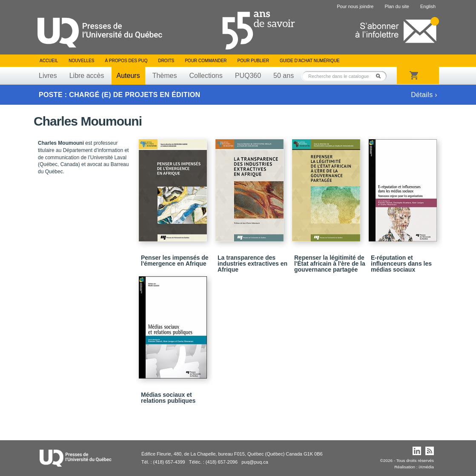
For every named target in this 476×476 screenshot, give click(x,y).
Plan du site (397, 6)
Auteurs (128, 76)
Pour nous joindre (355, 6)
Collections (206, 76)
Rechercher (381, 76)
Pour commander (206, 61)
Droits (166, 61)
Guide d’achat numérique (310, 61)
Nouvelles (81, 61)
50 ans (284, 76)
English (428, 6)
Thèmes (165, 76)
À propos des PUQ (126, 61)
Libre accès (87, 76)
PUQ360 (248, 76)
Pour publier (253, 61)
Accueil (49, 61)
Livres (48, 76)
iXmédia (426, 467)
